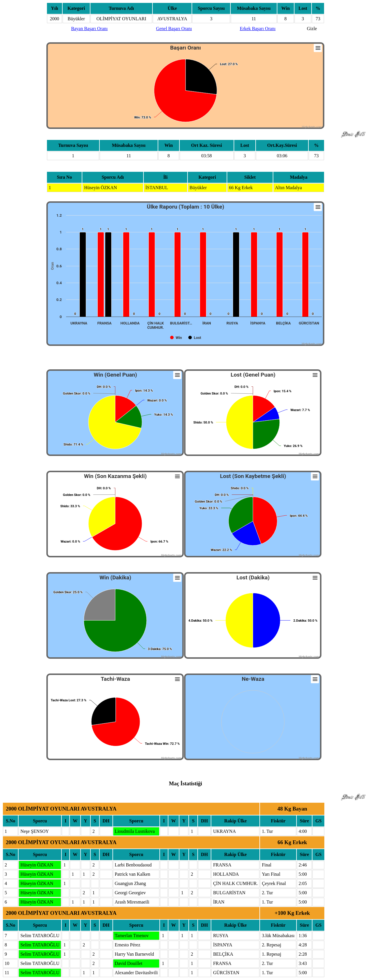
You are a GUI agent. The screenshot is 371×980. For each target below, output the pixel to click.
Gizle (312, 29)
